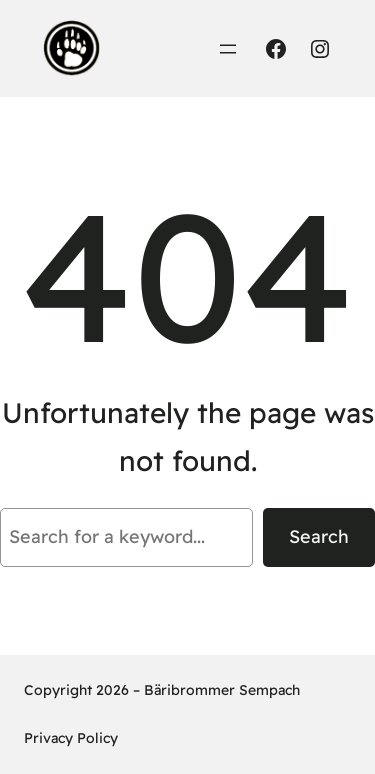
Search (319, 536)
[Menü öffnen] (228, 49)
